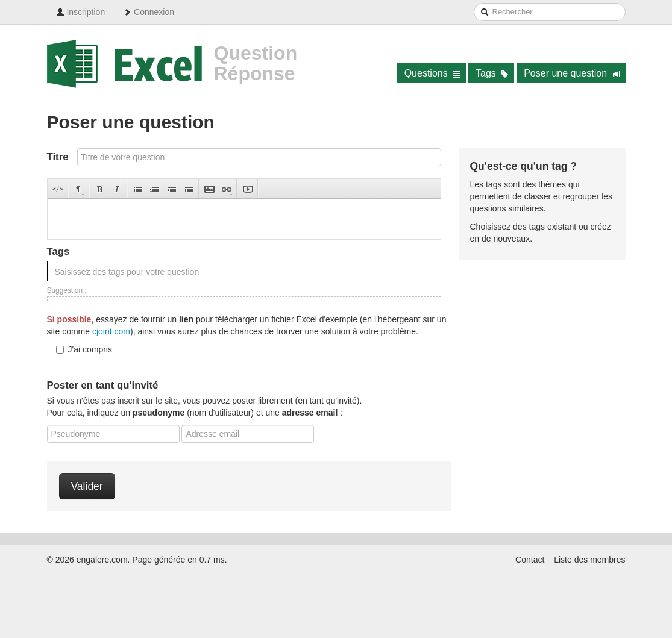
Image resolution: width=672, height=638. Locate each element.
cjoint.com (111, 331)
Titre (58, 157)
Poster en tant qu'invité (103, 385)
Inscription (81, 12)
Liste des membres (589, 560)
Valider (87, 486)
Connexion (149, 12)
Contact (530, 560)
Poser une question (572, 73)
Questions (432, 73)
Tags (492, 73)
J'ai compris (84, 349)
